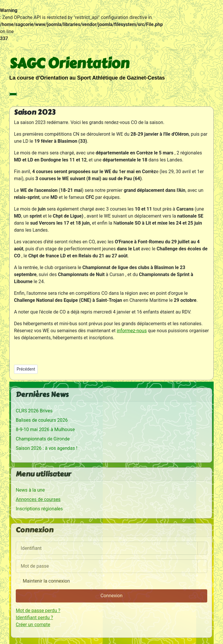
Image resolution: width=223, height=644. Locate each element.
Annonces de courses (38, 499)
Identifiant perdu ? (34, 618)
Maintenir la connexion (46, 581)
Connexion (111, 596)
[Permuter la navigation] (13, 94)
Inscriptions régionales (39, 509)
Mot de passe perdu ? (38, 611)
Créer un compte (33, 625)
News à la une (30, 490)
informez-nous (132, 331)
